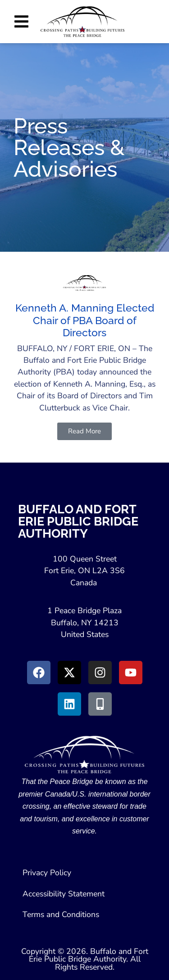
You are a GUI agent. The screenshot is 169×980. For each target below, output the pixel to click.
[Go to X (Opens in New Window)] (69, 673)
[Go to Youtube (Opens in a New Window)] (131, 673)
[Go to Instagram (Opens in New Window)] (100, 673)
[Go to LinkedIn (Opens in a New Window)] (69, 704)
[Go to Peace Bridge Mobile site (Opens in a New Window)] (100, 704)
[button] (21, 21)
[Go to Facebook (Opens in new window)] (39, 673)
